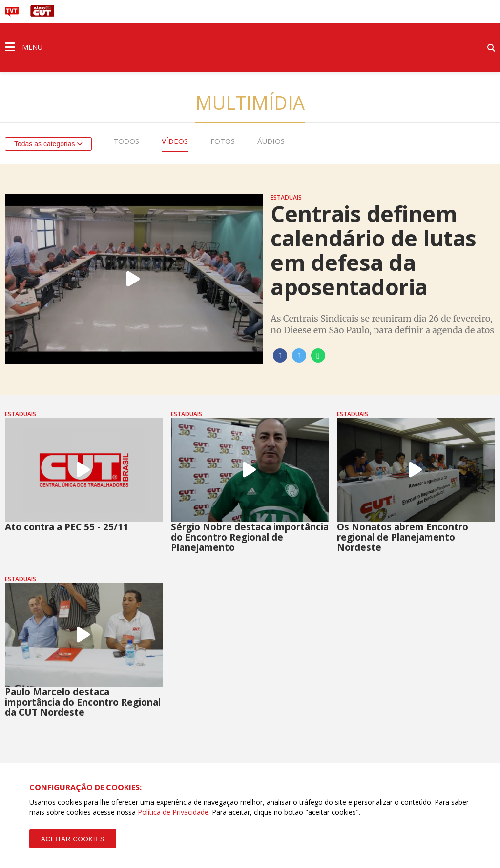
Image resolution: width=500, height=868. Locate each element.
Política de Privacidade (173, 812)
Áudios (271, 141)
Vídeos (175, 141)
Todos (126, 141)
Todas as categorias (48, 144)
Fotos (223, 141)
